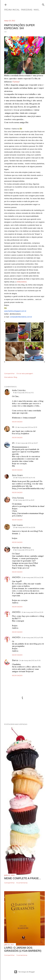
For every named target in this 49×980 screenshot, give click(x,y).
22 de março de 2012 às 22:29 (32, 612)
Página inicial (12, 10)
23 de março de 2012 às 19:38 (32, 638)
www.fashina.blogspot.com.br (15, 311)
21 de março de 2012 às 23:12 (24, 550)
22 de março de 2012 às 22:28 (32, 577)
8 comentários (22, 883)
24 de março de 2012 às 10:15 (30, 660)
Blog (15, 377)
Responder (17, 422)
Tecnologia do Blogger (24, 972)
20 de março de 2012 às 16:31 (24, 500)
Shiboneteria (22, 282)
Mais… (37, 10)
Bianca (15, 660)
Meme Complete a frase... (23, 878)
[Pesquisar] (43, 4)
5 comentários (22, 955)
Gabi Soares (17, 525)
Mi (13, 427)
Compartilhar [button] (9, 373)
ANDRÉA (16, 577)
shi (13, 443)
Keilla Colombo (19, 390)
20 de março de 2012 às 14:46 (24, 478)
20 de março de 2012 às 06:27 (27, 443)
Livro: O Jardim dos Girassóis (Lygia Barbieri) (23, 949)
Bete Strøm (17, 475)
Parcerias (27, 10)
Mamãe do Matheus (21, 548)
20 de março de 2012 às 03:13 (26, 427)
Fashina (16, 82)
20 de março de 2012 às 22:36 (24, 527)
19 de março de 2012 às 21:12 (23, 393)
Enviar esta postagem (25, 373)
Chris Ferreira (18, 498)
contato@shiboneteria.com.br (21, 317)
